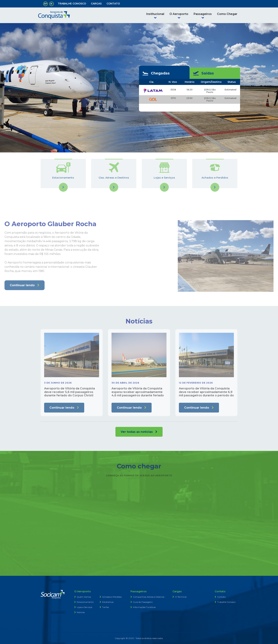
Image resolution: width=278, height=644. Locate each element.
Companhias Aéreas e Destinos (149, 597)
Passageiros (203, 14)
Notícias (81, 612)
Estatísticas (108, 602)
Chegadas (156, 73)
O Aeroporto (179, 14)
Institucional (155, 14)
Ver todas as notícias (137, 432)
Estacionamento (85, 602)
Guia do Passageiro (143, 602)
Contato (221, 597)
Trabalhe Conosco (226, 602)
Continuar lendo (62, 408)
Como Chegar (227, 14)
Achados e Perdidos (112, 597)
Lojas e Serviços (84, 607)
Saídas (203, 73)
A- (52, 4)
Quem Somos (84, 597)
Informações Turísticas (144, 607)
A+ (46, 4)
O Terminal (181, 597)
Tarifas (105, 607)
